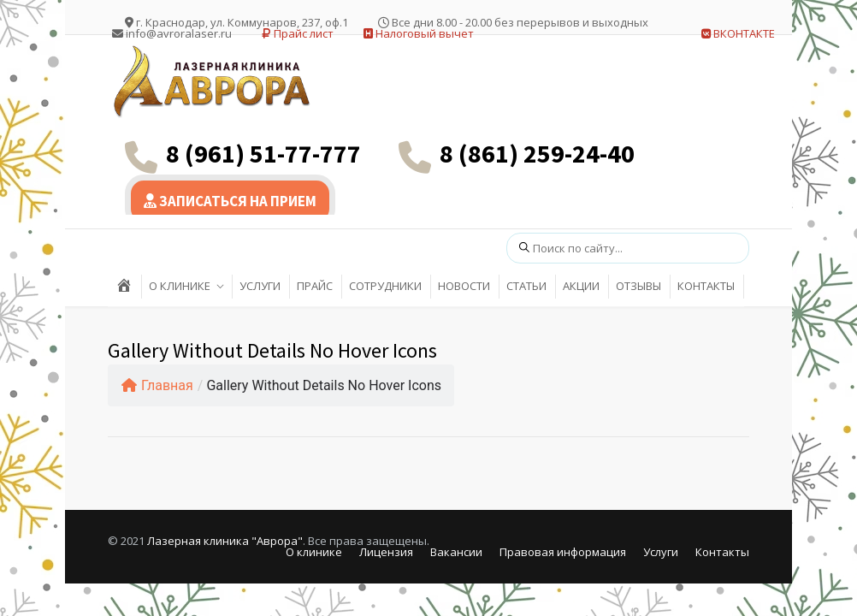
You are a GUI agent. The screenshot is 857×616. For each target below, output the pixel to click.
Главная (157, 385)
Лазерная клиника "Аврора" (225, 541)
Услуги (661, 552)
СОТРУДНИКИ (385, 286)
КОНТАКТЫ (706, 286)
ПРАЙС (315, 286)
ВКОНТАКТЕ (738, 33)
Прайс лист (298, 33)
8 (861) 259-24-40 (537, 153)
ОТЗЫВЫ (638, 286)
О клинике (314, 552)
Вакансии (456, 552)
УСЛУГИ (260, 286)
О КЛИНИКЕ (180, 286)
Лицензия (386, 552)
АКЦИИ (581, 286)
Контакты (722, 552)
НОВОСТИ (464, 286)
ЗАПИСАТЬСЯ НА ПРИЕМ (230, 201)
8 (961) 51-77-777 (263, 153)
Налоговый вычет (419, 33)
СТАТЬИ (526, 286)
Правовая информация (563, 552)
